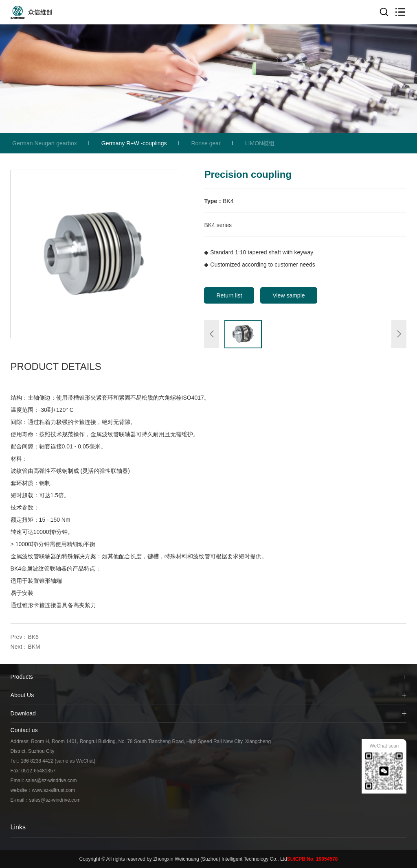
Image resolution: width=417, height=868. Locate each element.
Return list (229, 295)
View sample (289, 295)
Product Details (56, 366)
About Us (22, 695)
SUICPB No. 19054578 (313, 859)
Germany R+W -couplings (134, 143)
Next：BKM (25, 647)
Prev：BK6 (25, 637)
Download (23, 713)
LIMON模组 (260, 143)
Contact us (24, 730)
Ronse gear (206, 143)
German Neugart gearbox (45, 143)
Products (22, 677)
